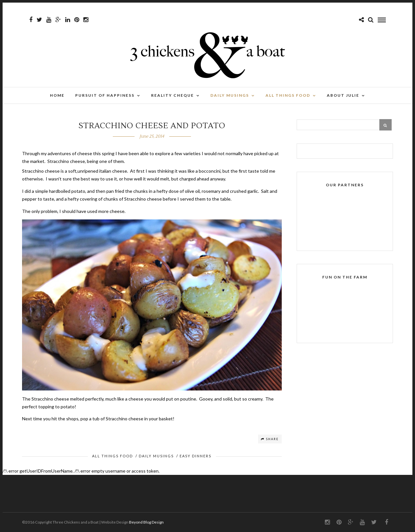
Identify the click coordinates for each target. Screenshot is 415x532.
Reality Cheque (172, 95)
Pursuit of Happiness (105, 95)
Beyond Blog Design (146, 522)
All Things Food (288, 95)
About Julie (343, 95)
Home (57, 95)
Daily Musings (230, 95)
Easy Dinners (196, 456)
